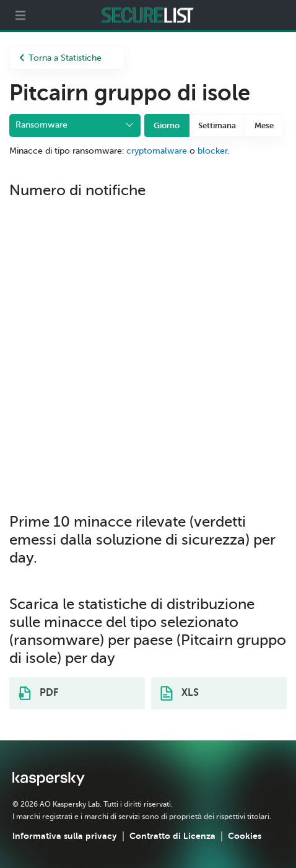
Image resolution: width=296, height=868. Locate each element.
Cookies (245, 836)
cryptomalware (157, 151)
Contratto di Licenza (172, 836)
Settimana (217, 125)
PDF (38, 693)
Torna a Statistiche (60, 58)
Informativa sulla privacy (65, 836)
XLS (180, 693)
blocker (212, 151)
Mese (264, 125)
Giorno (167, 125)
